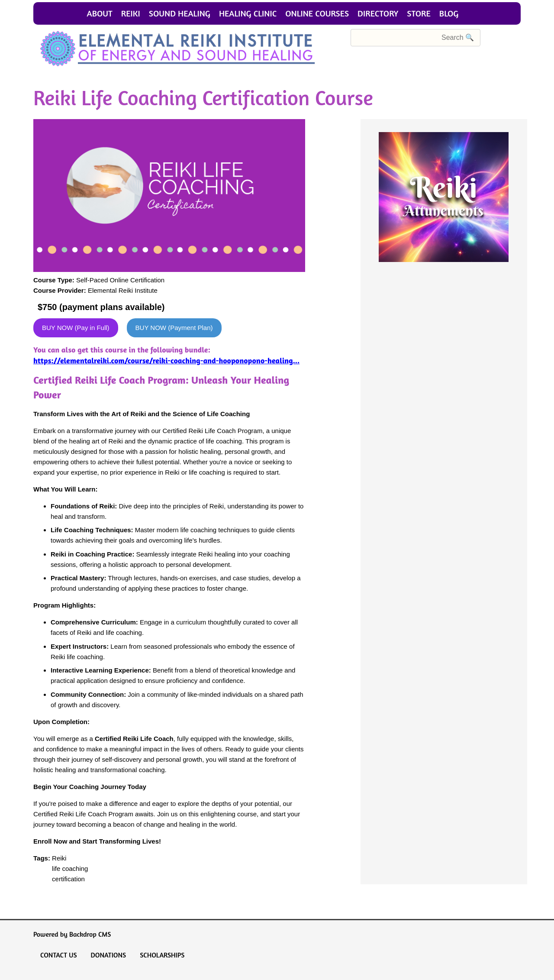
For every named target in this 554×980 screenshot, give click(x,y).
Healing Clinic (248, 13)
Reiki (131, 13)
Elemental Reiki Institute (123, 290)
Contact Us (59, 955)
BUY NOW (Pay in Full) (76, 328)
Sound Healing (180, 13)
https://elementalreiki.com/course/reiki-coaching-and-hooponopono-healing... (166, 360)
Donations (109, 955)
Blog (449, 13)
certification (68, 879)
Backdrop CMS (90, 934)
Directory (378, 13)
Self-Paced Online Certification (120, 280)
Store (419, 13)
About (100, 13)
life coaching (70, 868)
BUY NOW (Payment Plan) (174, 328)
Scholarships (162, 955)
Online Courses (317, 13)
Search (341, 37)
